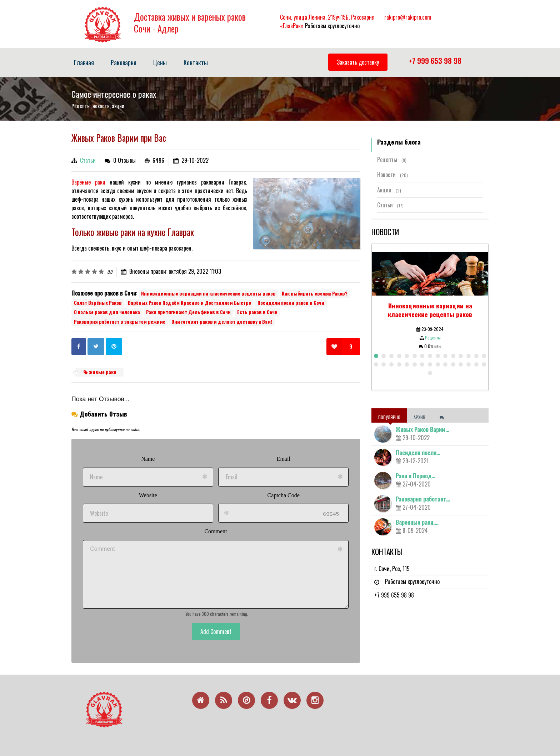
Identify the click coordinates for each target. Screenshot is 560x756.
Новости (392, 175)
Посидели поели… (418, 453)
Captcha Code (284, 495)
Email (284, 459)
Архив (420, 417)
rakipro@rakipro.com (408, 17)
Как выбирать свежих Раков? (315, 293)
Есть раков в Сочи (257, 312)
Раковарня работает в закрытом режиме (120, 322)
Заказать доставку (358, 62)
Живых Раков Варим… (422, 429)
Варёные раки (88, 182)
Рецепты (392, 160)
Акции (389, 190)
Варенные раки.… (417, 522)
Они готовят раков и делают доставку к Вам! (222, 322)
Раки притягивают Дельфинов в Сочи (188, 312)
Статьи (88, 160)
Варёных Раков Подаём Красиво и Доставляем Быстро (189, 303)
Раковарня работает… (423, 499)
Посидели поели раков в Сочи (291, 303)
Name (148, 459)
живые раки (100, 372)
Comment (216, 531)
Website (148, 495)
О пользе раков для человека (107, 312)
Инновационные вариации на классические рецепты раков (208, 293)
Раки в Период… (416, 476)
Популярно (389, 417)
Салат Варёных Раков (98, 303)
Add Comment (216, 631)
